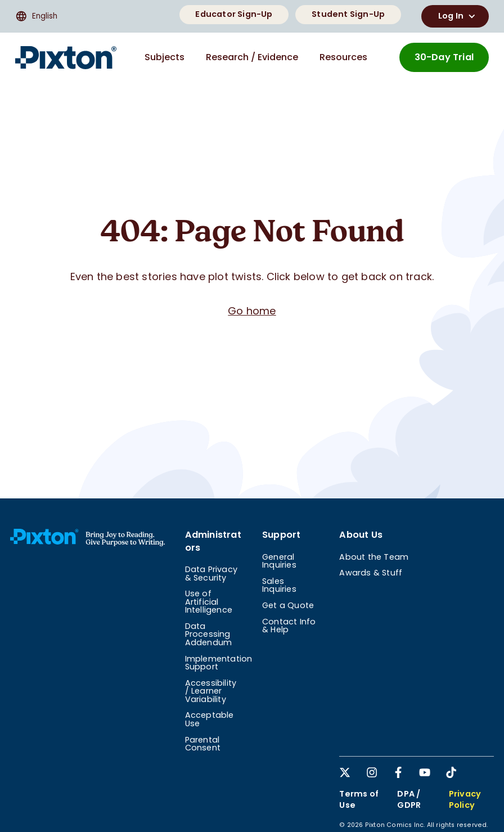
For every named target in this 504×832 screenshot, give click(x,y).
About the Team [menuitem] (374, 557)
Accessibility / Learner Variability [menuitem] (211, 691)
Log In (458, 16)
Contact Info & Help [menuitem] (289, 626)
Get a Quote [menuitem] (288, 605)
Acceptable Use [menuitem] (210, 719)
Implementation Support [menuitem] (219, 663)
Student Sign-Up (348, 14)
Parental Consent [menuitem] (203, 744)
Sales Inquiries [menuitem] (279, 585)
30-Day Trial (444, 57)
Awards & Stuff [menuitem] (371, 573)
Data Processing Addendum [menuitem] (209, 634)
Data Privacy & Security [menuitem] (211, 573)
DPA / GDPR (409, 799)
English (36, 16)
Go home (252, 311)
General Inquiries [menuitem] (279, 561)
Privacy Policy (465, 799)
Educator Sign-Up (234, 14)
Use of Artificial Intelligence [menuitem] (209, 602)
